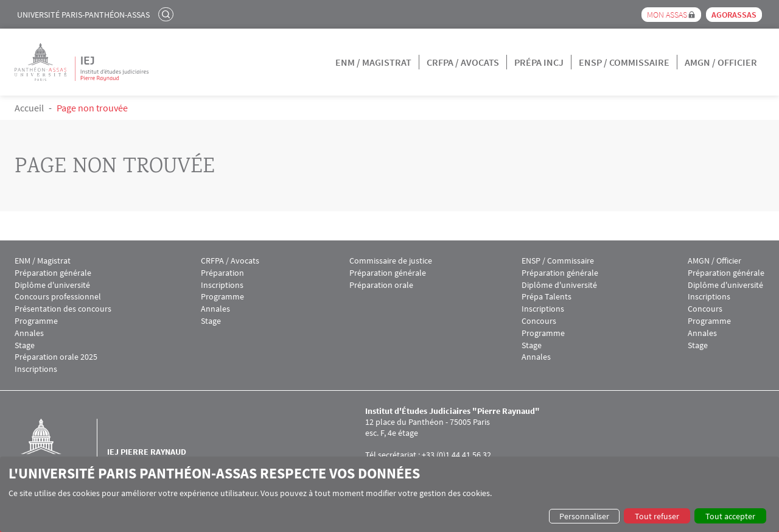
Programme (36, 321)
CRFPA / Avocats (463, 62)
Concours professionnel (58, 297)
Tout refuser (657, 516)
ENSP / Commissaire (624, 62)
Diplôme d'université (52, 285)
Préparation (222, 273)
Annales (29, 333)
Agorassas (734, 15)
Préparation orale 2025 (56, 357)
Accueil (29, 108)
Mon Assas (667, 15)
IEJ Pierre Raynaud (147, 452)
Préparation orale (381, 285)
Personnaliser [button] (584, 516)
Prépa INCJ (539, 62)
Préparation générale (53, 273)
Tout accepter (730, 516)
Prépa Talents (547, 297)
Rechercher (167, 14)
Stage (25, 345)
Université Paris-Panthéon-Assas (83, 15)
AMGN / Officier (721, 62)
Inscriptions (36, 369)
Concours (539, 321)
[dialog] (389, 494)
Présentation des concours (63, 309)
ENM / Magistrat (373, 62)
